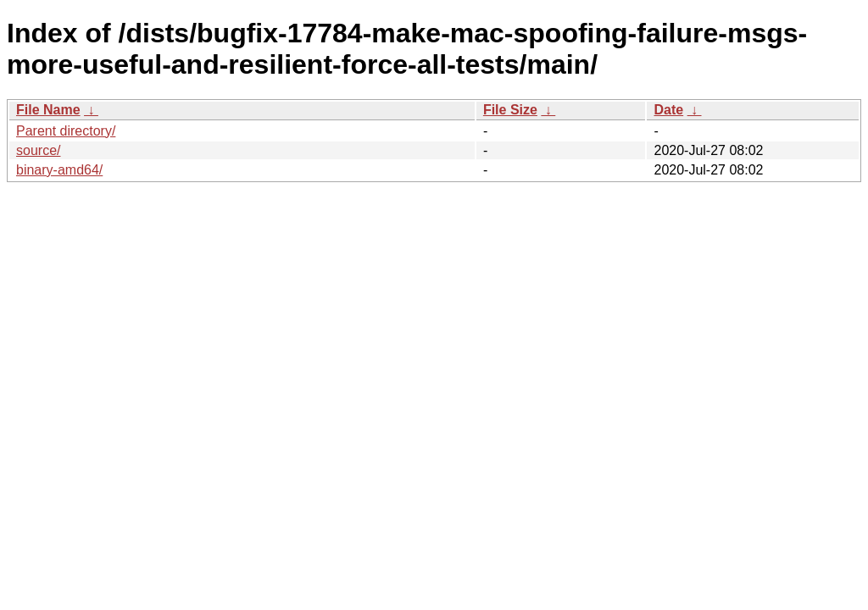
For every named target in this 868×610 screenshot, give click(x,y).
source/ (38, 150)
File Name (48, 110)
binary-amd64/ (59, 170)
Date (668, 110)
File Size (510, 110)
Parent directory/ (66, 131)
